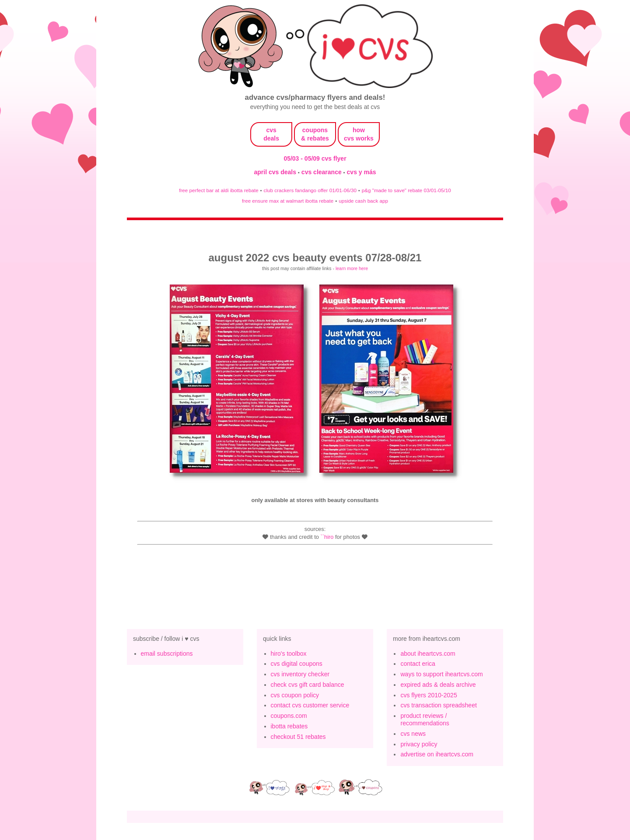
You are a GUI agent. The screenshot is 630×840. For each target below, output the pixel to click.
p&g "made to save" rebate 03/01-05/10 (406, 190)
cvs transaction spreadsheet (438, 705)
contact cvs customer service (310, 705)
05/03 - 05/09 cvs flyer (315, 158)
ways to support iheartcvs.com (441, 674)
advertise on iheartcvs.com (437, 754)
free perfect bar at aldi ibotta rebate (219, 190)
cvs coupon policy (295, 695)
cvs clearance (322, 172)
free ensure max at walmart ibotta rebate (288, 201)
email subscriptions (167, 654)
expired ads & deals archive (438, 685)
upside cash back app (363, 201)
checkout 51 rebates (298, 737)
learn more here (352, 268)
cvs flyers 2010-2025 (429, 695)
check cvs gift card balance (308, 685)
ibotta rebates (289, 726)
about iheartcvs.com (428, 654)
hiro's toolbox (289, 654)
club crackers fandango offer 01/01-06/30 (310, 190)
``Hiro (327, 537)
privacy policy (419, 744)
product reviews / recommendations (425, 719)
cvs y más (362, 172)
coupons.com (289, 716)
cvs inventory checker (300, 674)
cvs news (413, 734)
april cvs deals (276, 172)
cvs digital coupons (297, 664)
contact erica (418, 664)
